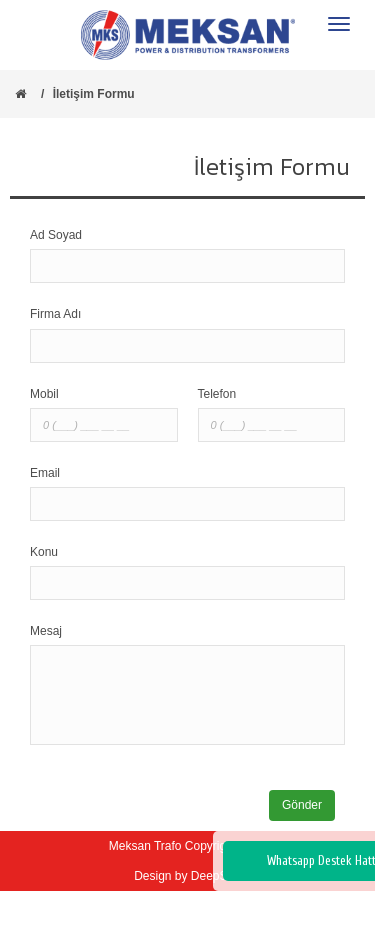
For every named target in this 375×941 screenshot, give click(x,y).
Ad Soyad (56, 235)
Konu (44, 552)
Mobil (44, 394)
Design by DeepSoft (187, 876)
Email (45, 473)
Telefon (217, 394)
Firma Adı (55, 314)
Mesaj (46, 631)
